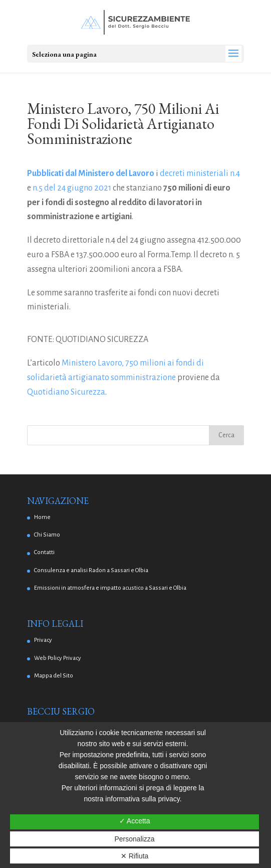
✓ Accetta (135, 821)
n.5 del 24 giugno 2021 (72, 188)
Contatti (44, 552)
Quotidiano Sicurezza (66, 392)
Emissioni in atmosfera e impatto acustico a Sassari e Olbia (110, 588)
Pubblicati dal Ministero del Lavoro (91, 173)
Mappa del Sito (54, 676)
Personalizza (135, 839)
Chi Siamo (47, 535)
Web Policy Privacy (58, 658)
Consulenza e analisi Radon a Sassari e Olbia (91, 570)
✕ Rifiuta (135, 856)
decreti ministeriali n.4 (200, 173)
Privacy (43, 640)
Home (42, 517)
